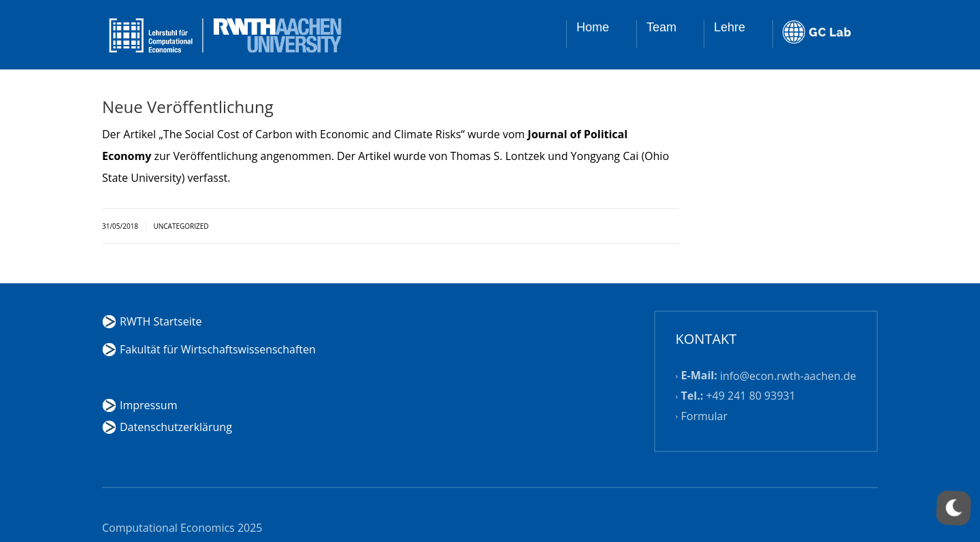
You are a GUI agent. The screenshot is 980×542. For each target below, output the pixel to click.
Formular (705, 416)
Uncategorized (181, 226)
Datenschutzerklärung (176, 427)
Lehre (730, 27)
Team (661, 27)
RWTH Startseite (161, 321)
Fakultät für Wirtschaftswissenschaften (218, 349)
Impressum (148, 405)
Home (593, 27)
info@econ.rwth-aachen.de (788, 376)
